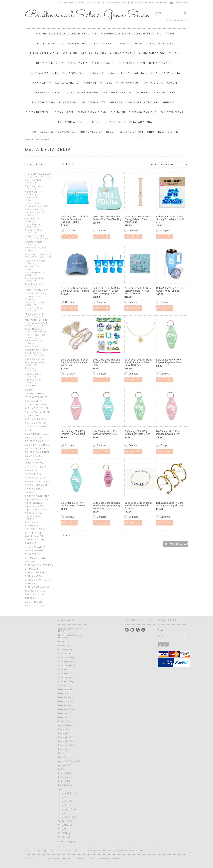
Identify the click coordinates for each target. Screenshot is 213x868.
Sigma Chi (170, 102)
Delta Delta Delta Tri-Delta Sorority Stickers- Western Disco (106, 362)
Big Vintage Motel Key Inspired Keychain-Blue (73, 504)
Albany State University (32, 193)
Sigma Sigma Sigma (92, 112)
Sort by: (154, 164)
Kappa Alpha (42, 83)
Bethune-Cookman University (36, 214)
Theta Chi (94, 122)
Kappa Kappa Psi (128, 83)
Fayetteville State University (35, 262)
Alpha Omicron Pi (35, 503)
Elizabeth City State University (37, 249)
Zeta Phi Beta (115, 122)
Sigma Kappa (64, 112)
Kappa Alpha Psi (67, 83)
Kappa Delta (171, 73)
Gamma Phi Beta (146, 73)
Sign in (135, 2)
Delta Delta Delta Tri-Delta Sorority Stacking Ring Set (170, 504)
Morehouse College (36, 320)
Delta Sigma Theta (44, 73)
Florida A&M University (32, 268)
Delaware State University (34, 231)
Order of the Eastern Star (86, 92)
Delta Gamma (77, 63)
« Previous (62, 165)
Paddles (143, 92)
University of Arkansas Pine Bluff (36, 205)
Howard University (36, 293)
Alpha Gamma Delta (37, 500)
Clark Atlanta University (33, 226)
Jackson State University (33, 298)
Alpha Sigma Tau (35, 506)
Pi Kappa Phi (68, 102)
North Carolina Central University (35, 330)
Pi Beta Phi (32, 525)
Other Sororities (48, 92)
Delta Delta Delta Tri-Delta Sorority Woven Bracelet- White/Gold (74, 362)
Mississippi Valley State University (35, 315)
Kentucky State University (34, 309)
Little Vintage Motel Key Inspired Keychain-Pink (73, 433)
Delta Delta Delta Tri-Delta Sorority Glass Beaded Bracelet (138, 505)
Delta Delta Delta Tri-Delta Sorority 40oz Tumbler (170, 289)
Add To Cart (69, 237)
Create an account (155, 2)
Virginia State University (33, 375)
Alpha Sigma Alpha (36, 510)
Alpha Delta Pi (102, 43)
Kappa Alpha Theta (98, 83)
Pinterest (138, 630)
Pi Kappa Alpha (164, 92)
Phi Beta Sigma (44, 102)
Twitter (132, 630)
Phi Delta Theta (93, 102)
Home (27, 139)
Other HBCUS (33, 386)
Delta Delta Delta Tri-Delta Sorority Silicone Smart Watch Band (138, 219)
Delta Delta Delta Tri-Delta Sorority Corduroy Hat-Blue (75, 289)
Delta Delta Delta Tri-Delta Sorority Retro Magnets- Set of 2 (171, 219)
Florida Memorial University (35, 274)
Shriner (116, 102)
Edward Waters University (34, 243)
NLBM (170, 34)
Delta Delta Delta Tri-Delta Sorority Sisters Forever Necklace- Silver (138, 291)
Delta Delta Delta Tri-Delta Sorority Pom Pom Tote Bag (107, 218)
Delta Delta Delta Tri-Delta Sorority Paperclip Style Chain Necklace (138, 362)
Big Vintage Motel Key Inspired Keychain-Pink (168, 433)
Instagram (143, 630)
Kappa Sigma (153, 83)
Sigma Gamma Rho (143, 112)
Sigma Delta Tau (38, 112)
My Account (95, 2)
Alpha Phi (70, 53)
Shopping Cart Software (96, 858)
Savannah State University (34, 342)
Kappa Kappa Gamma (33, 517)
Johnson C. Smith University (35, 304)
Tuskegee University (31, 369)
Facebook (127, 630)
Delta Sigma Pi (103, 63)
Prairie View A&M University (35, 336)
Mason (172, 83)
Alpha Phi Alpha (94, 53)
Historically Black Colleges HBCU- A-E (66, 34)
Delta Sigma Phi (161, 63)
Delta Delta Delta (50, 63)
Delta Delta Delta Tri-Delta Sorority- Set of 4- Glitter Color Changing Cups (106, 291)
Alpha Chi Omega (130, 43)
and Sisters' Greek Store (87, 15)
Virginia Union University (33, 381)
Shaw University (34, 346)
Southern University (36, 350)
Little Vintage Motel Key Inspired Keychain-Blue (105, 433)
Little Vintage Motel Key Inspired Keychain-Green (169, 361)
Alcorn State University (32, 199)
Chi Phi (174, 53)
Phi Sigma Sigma (35, 529)
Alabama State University (33, 187)
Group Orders (46, 43)
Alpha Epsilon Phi (161, 43)
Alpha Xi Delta (33, 513)
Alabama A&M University (33, 181)
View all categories (67, 842)
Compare (70, 231)
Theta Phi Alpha (70, 122)
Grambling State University (34, 285)
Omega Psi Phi (122, 92)
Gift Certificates (116, 2)
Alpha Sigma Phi (122, 53)
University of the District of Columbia (37, 237)
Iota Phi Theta (118, 73)
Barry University (34, 209)
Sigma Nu (118, 112)
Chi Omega (31, 522)
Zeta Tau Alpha (141, 122)
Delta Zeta (96, 73)
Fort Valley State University (35, 279)
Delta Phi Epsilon (131, 63)
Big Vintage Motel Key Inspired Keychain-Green (137, 433)
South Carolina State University (34, 354)
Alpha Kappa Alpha (44, 53)
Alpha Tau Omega (152, 53)
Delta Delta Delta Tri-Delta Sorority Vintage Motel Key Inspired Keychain (106, 505)
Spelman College (35, 359)
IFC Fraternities (74, 43)
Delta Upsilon (73, 73)
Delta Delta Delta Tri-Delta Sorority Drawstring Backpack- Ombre (74, 219)
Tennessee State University (35, 364)
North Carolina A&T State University (36, 324)
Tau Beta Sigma (172, 112)
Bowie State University (32, 220)
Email (161, 637)
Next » (73, 165)
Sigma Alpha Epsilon (142, 102)
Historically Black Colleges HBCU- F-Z (131, 34)
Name (161, 630)
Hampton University (36, 290)
